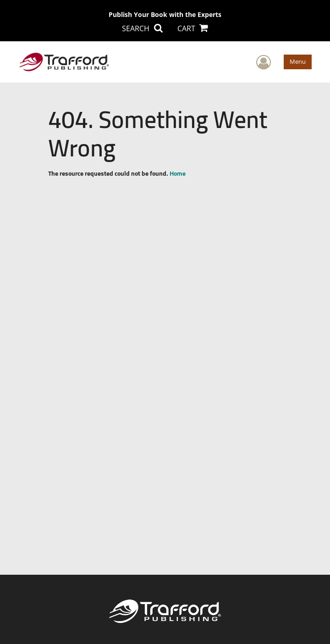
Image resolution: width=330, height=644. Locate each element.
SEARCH (142, 28)
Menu (298, 61)
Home (178, 173)
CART (193, 28)
